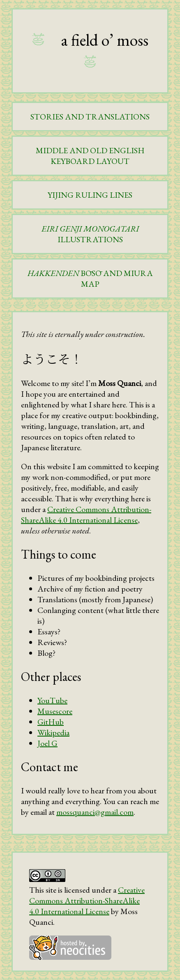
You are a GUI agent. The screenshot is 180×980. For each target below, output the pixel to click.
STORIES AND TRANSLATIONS (90, 117)
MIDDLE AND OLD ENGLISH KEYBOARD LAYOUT (90, 156)
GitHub (51, 722)
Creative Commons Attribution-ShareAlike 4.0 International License (86, 515)
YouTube (52, 700)
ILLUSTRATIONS (90, 234)
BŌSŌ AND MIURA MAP (90, 278)
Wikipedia (53, 732)
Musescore (55, 711)
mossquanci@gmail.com (95, 812)
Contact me (50, 767)
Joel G (47, 743)
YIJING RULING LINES (90, 195)
